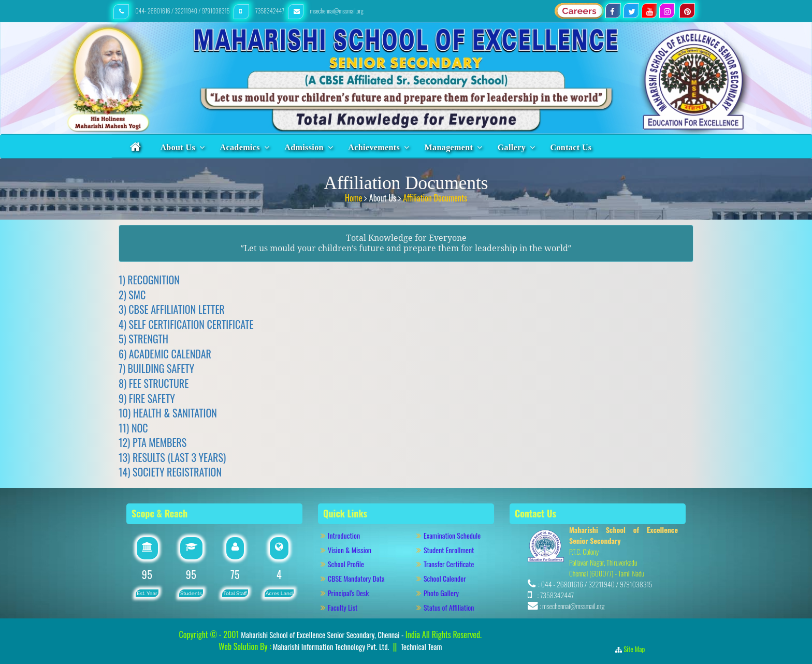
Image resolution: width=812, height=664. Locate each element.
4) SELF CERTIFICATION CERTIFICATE (186, 324)
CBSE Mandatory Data (356, 578)
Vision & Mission (354, 550)
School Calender (445, 578)
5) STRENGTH (143, 339)
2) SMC (132, 295)
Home (354, 196)
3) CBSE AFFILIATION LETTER (172, 309)
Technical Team (422, 646)
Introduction (349, 535)
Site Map (637, 649)
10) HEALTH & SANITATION (168, 413)
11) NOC (133, 428)
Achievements (374, 147)
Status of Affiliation (449, 607)
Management (449, 147)
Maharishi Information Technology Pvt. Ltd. (330, 646)
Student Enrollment (449, 550)
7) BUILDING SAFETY (156, 368)
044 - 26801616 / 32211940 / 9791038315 (597, 584)
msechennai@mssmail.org (326, 11)
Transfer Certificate (449, 564)
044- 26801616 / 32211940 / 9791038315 (172, 11)
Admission (304, 147)
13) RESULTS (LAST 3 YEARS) (172, 457)
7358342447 (260, 11)
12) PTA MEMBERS (153, 442)
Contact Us (571, 147)
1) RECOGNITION (149, 280)
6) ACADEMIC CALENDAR (165, 354)
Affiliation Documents (435, 196)
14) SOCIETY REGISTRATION (170, 472)
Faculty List (343, 607)
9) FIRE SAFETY (147, 398)
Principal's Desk (354, 593)
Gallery (512, 147)
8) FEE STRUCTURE (154, 383)
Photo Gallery (445, 593)
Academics (240, 147)
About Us (178, 147)
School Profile (346, 564)
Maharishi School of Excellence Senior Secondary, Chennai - (323, 634)
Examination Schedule (452, 535)
